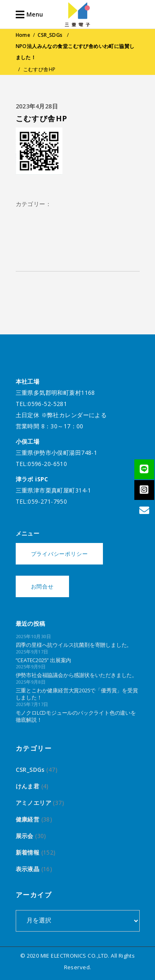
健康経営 (28, 819)
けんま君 (28, 786)
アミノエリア (34, 803)
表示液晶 (28, 869)
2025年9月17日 (32, 652)
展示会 (25, 836)
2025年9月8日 (31, 682)
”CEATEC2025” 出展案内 (44, 660)
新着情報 (28, 852)
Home (23, 35)
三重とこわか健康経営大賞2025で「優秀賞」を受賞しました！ (77, 694)
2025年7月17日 (32, 704)
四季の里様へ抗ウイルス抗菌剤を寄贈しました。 (74, 645)
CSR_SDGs (50, 35)
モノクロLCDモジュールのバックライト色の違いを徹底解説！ (76, 716)
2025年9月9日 (31, 667)
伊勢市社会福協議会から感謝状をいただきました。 (76, 675)
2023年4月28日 (37, 106)
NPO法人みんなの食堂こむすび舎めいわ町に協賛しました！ (75, 52)
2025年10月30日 (33, 636)
